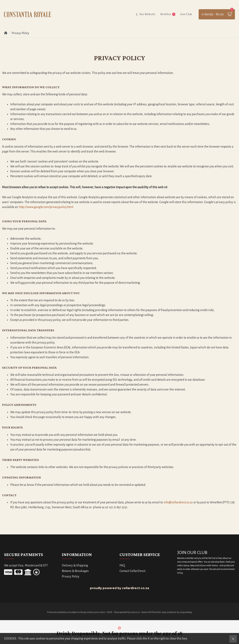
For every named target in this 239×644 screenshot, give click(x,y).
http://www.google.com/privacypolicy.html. (46, 207)
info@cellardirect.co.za (178, 502)
